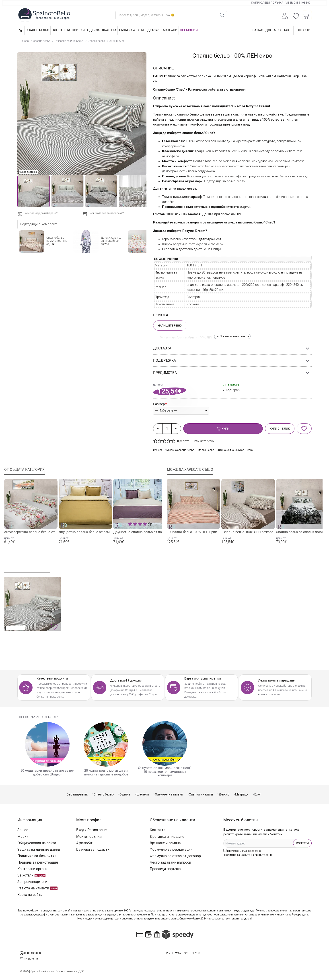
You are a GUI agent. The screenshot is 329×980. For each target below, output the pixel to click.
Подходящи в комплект (38, 224)
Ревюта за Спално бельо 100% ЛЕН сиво (191, 338)
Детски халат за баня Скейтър (111, 239)
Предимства (165, 373)
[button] (232, 336)
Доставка (162, 348)
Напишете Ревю (170, 326)
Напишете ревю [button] (203, 441)
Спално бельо (42, 41)
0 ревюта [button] (183, 441)
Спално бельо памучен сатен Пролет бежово (56, 239)
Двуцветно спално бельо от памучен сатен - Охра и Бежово (85, 532)
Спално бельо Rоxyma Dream (235, 450)
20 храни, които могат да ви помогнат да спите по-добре (106, 772)
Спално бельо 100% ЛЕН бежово (248, 532)
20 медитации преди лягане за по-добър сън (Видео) (47, 772)
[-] (158, 429)
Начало (24, 41)
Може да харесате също (190, 470)
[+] (176, 429)
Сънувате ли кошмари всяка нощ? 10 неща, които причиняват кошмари (165, 772)
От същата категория (24, 470)
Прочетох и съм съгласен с (249, 853)
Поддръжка (164, 360)
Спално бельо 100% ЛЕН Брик (194, 532)
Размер (159, 404)
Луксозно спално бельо (69, 41)
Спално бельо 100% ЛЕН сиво (106, 41)
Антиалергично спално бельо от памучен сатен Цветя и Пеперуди (31, 532)
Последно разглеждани (27, 567)
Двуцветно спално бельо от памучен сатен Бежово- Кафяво (140, 532)
